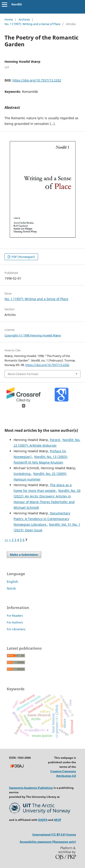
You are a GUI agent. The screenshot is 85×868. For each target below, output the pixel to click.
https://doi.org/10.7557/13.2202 (37, 80)
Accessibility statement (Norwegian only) (48, 842)
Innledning (23, 474)
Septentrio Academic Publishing (31, 788)
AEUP (58, 820)
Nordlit (17, 4)
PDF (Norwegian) (23, 257)
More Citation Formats (23, 374)
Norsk (11, 588)
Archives (24, 19)
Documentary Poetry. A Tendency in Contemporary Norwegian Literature (42, 519)
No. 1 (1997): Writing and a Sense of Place (32, 24)
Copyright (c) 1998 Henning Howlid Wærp (33, 335)
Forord (55, 440)
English (12, 582)
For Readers (15, 616)
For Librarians (16, 629)
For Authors (15, 622)
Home (9, 19)
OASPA (43, 820)
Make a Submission (24, 555)
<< (6, 540)
